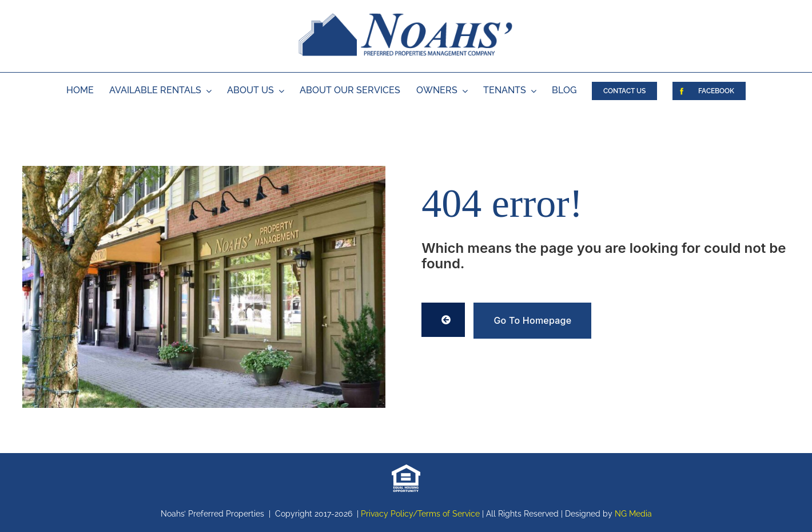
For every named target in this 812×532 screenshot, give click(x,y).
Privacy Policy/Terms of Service (420, 514)
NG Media (633, 514)
